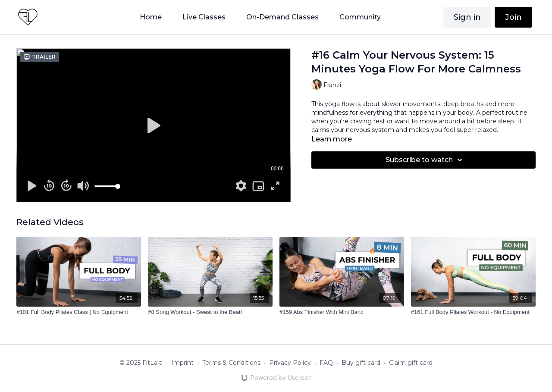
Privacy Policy (290, 363)
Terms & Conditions (231, 363)
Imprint (182, 363)
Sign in (467, 17)
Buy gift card (361, 363)
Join (513, 17)
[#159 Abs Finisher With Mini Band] (342, 312)
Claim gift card (411, 363)
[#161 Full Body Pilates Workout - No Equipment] (473, 312)
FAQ (326, 363)
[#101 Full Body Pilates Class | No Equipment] (79, 312)
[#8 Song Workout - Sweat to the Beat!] (210, 312)
